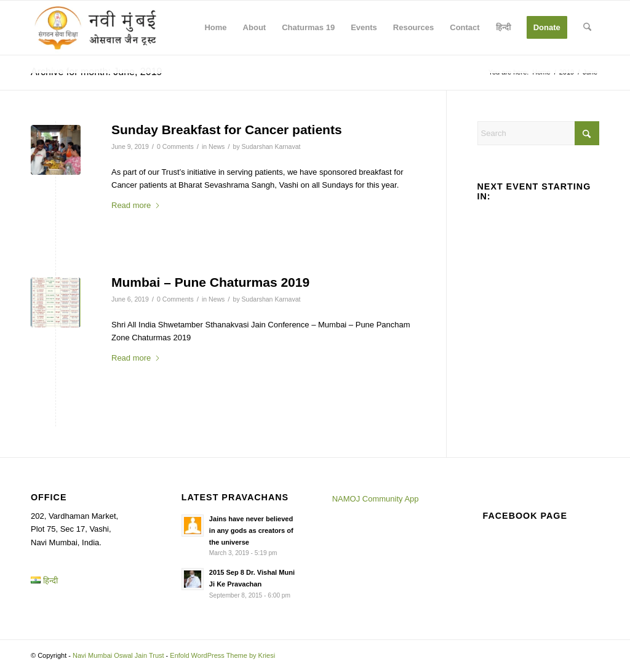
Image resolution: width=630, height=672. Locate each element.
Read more (136, 205)
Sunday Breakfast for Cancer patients (227, 130)
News (217, 146)
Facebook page (525, 516)
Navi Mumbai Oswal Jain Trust (118, 655)
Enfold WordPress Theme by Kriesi (222, 655)
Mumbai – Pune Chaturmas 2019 (210, 282)
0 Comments (175, 146)
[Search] (587, 28)
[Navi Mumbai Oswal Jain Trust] (96, 28)
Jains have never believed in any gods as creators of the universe (251, 530)
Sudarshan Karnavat (271, 146)
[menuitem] (215, 28)
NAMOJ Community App (376, 499)
